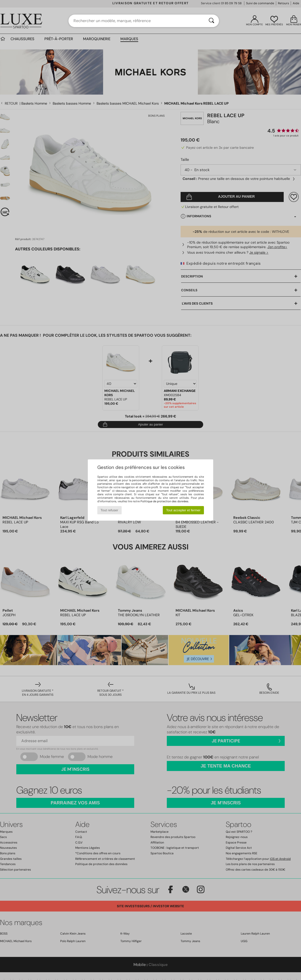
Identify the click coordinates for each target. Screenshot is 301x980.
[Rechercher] (211, 21)
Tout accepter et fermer (183, 510)
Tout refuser (109, 510)
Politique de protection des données (164, 501)
